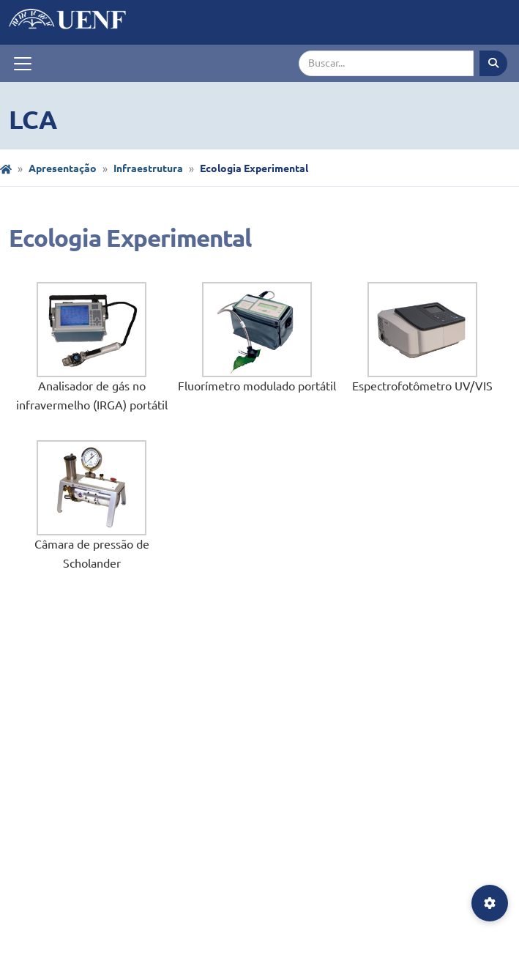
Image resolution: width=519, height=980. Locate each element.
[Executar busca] (493, 63)
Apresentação (63, 168)
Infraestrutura (148, 168)
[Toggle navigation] (23, 64)
